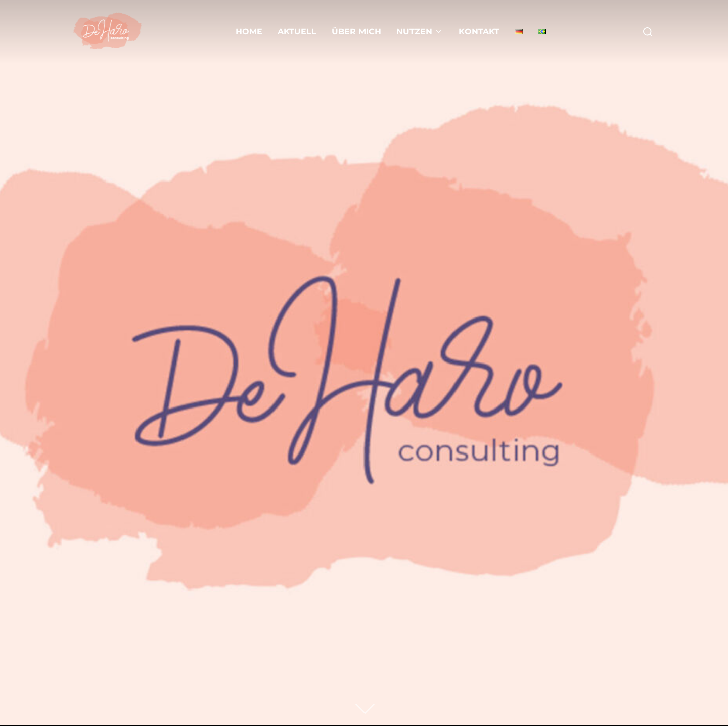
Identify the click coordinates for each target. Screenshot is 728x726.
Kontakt (479, 32)
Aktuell (297, 32)
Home (249, 32)
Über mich (356, 32)
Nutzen (420, 32)
